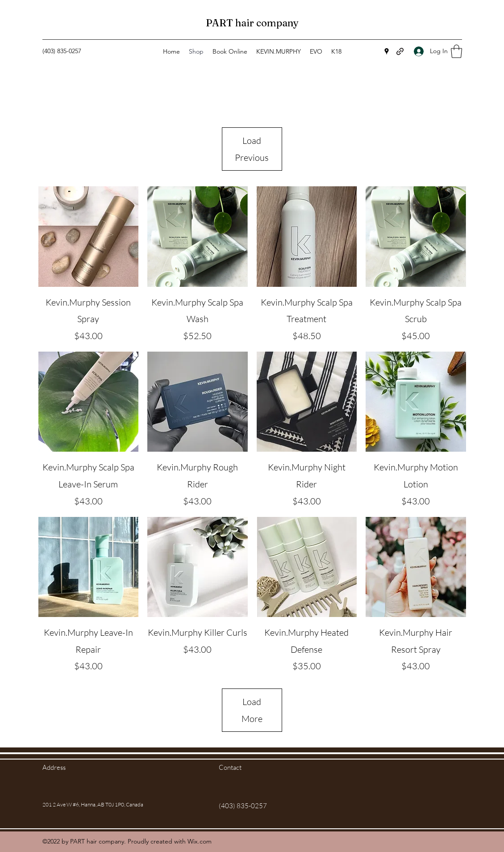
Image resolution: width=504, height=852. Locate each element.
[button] (456, 51)
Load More (252, 710)
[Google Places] (387, 51)
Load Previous (252, 149)
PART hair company (252, 23)
